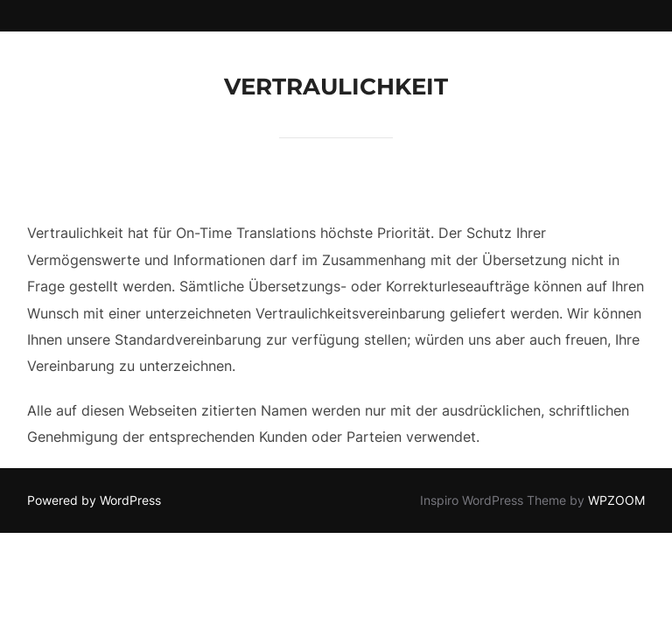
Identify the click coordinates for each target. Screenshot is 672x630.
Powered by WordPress (94, 500)
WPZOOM (616, 500)
